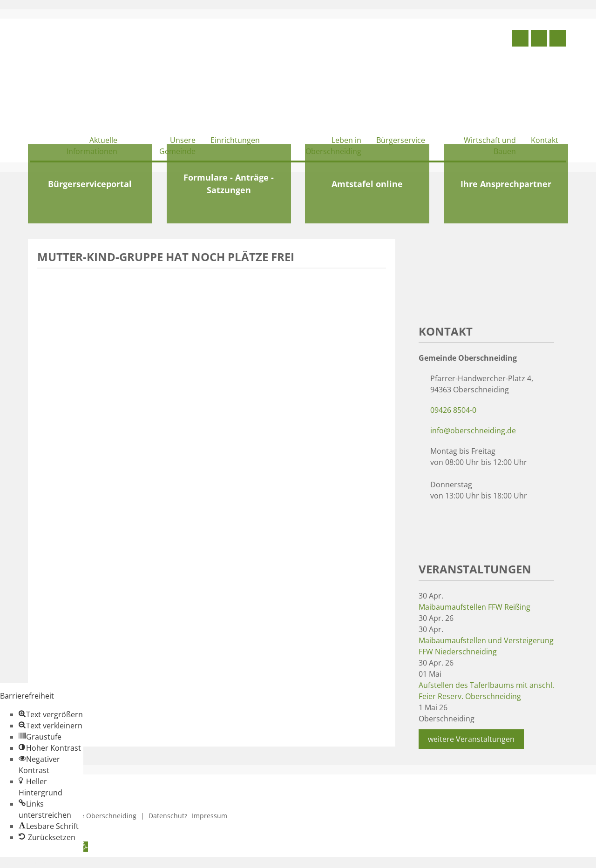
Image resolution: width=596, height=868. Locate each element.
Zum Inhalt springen (35, 862)
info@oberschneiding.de (473, 431)
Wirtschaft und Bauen (490, 146)
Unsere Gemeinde (177, 146)
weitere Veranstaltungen (471, 739)
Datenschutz (168, 816)
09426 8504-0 (453, 410)
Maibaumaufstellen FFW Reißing (474, 607)
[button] (51, 714)
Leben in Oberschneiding (333, 146)
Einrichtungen (235, 140)
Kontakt (545, 140)
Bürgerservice (401, 140)
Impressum (210, 816)
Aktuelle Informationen (92, 146)
